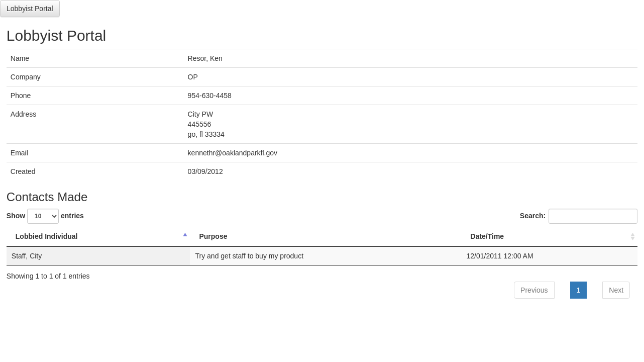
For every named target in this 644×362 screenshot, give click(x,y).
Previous (534, 290)
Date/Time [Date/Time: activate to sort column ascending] (487, 236)
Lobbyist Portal (30, 9)
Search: (579, 216)
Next (616, 290)
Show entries (45, 216)
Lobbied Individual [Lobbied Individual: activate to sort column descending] (47, 236)
